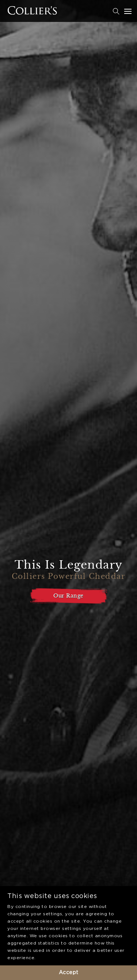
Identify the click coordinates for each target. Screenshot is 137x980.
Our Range (68, 596)
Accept (69, 973)
